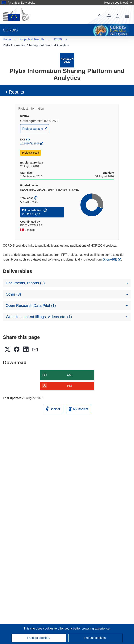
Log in (99, 16)
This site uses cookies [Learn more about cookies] (39, 628)
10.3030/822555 (30, 137)
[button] (109, 16)
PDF (70, 380)
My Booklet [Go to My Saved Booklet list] (79, 403)
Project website (33, 124)
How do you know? (118, 3)
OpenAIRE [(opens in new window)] (110, 253)
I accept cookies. (39, 638)
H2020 (13, 39)
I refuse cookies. (95, 638)
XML (70, 369)
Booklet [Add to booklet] (53, 402)
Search (118, 16)
